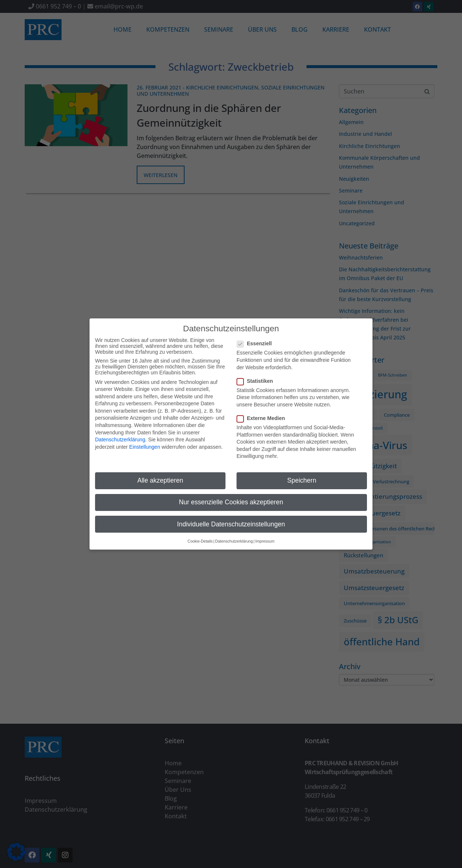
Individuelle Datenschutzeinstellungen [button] (231, 520)
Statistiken (257, 377)
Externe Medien (263, 414)
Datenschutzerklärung (120, 436)
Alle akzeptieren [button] (160, 477)
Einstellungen (145, 443)
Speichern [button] (302, 477)
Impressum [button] (265, 537)
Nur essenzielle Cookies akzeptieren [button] (231, 498)
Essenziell (257, 340)
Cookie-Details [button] (200, 537)
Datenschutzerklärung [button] (234, 537)
